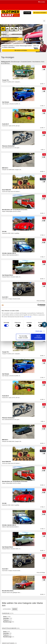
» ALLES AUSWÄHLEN (38, 337)
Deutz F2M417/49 (6, 190)
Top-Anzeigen (8, 57)
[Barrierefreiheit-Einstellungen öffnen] (44, 324)
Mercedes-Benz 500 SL (8, 591)
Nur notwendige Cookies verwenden (23, 337)
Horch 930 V (5, 297)
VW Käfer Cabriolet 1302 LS (9, 253)
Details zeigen (39, 331)
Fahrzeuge (6, 613)
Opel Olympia (6, 102)
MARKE (15, 609)
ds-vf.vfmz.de (28, 317)
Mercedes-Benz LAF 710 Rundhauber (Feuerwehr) (15, 210)
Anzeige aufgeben (40, 13)
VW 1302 (4, 232)
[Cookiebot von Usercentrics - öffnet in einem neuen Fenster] (39, 305)
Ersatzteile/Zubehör (26, 62)
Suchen (27, 13)
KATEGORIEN (7, 609)
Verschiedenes (36, 62)
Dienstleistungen (15, 62)
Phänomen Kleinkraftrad (8, 146)
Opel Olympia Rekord (8, 275)
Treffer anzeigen (12, 39)
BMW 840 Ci (5, 168)
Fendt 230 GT (5, 124)
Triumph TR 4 (5, 80)
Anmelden (42, 2)
